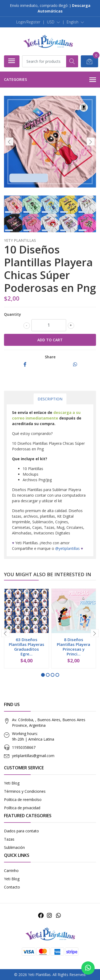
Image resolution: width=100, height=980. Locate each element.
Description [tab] (50, 399)
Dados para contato (21, 831)
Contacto (12, 887)
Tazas (9, 839)
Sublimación (14, 847)
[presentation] (9, 142)
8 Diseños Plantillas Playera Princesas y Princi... (73, 647)
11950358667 (24, 747)
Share (50, 357)
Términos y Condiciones (25, 791)
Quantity (13, 314)
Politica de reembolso (23, 800)
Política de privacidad (22, 808)
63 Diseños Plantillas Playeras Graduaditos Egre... (27, 647)
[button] (53, 22)
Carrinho (11, 871)
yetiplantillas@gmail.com (33, 756)
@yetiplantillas (67, 548)
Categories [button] (50, 80)
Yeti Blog (12, 783)
